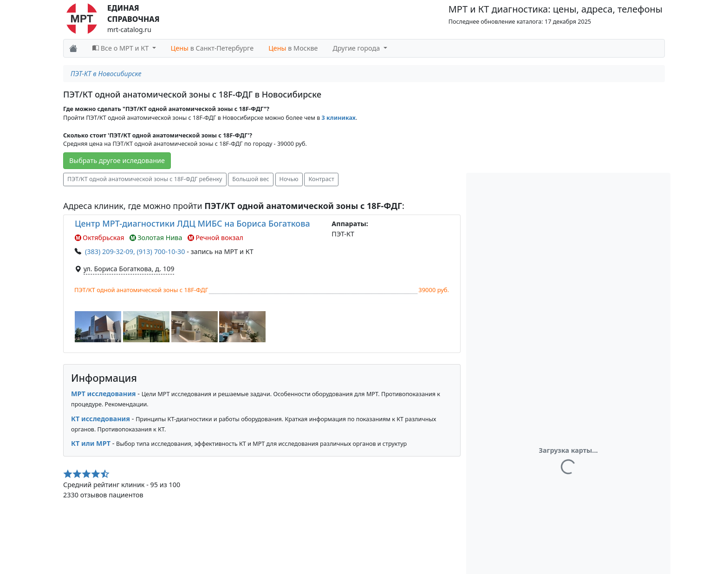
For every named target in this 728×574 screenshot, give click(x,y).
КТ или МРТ (91, 443)
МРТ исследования (104, 394)
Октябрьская (100, 238)
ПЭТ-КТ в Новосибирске (106, 74)
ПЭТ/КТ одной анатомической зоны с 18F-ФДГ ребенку (145, 179)
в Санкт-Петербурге (212, 48)
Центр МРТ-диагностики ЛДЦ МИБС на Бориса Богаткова (192, 223)
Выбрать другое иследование (117, 160)
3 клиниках (339, 118)
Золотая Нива (156, 238)
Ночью (289, 179)
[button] (98, 327)
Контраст (321, 179)
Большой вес (251, 179)
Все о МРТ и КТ (121, 48)
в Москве (293, 48)
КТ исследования (101, 419)
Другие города (357, 48)
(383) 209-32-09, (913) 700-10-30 (135, 251)
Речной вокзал (215, 238)
